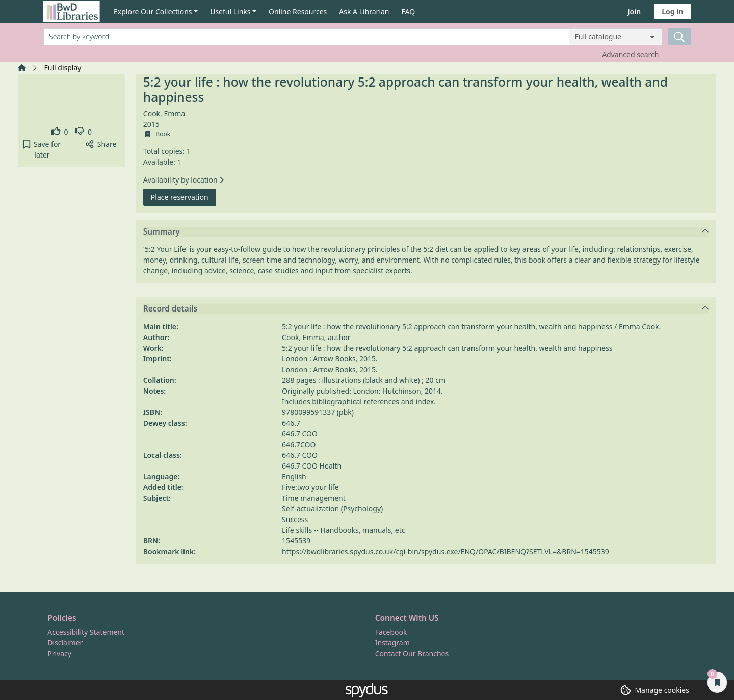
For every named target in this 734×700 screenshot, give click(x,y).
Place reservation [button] (183, 197)
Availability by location (183, 180)
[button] (42, 149)
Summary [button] (426, 232)
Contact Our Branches (412, 653)
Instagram (392, 643)
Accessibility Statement (86, 632)
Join (634, 11)
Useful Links (230, 11)
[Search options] (616, 37)
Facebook (391, 632)
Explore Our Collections (153, 11)
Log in (672, 11)
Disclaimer (65, 643)
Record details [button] (426, 309)
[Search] (679, 37)
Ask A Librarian (364, 11)
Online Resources (298, 11)
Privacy (59, 653)
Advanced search (630, 54)
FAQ (409, 11)
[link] (60, 132)
